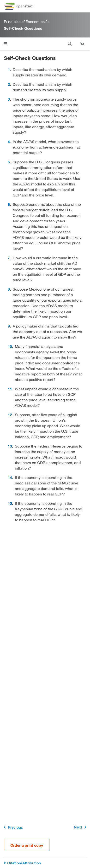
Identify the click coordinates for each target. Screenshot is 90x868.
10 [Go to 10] (10, 346)
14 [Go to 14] (10, 477)
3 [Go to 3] (9, 99)
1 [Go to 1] (9, 69)
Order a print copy (27, 845)
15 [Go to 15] (10, 503)
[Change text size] (82, 44)
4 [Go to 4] (9, 141)
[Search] (70, 44)
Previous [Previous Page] (12, 827)
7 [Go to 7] (9, 258)
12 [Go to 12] (10, 415)
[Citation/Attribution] (45, 863)
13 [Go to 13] (10, 446)
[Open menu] (5, 44)
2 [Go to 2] (9, 84)
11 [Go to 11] (10, 389)
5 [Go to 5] (9, 162)
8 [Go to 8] (9, 289)
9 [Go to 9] (9, 326)
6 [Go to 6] (9, 204)
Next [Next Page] (81, 827)
